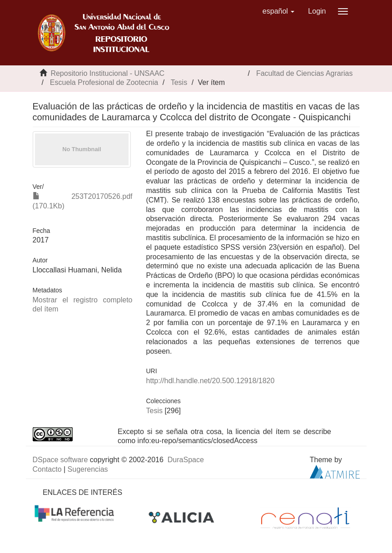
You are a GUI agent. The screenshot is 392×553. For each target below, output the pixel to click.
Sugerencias (88, 469)
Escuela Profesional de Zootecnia (104, 82)
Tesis (179, 82)
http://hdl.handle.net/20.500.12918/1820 (211, 381)
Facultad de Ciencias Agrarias (305, 73)
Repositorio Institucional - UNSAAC (107, 73)
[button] (279, 11)
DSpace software (60, 460)
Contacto (47, 469)
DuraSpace (186, 460)
